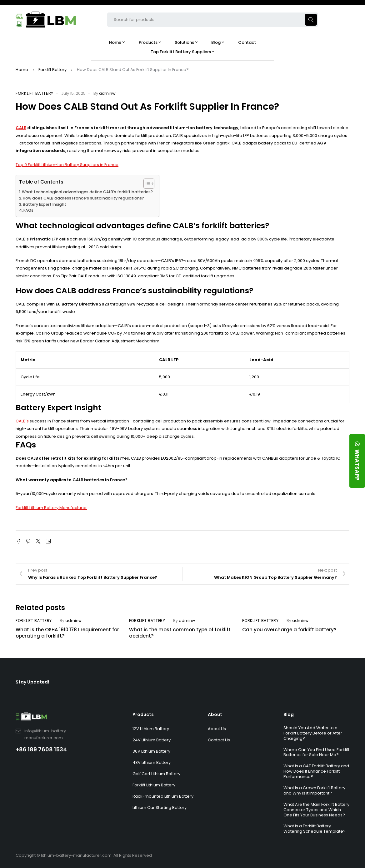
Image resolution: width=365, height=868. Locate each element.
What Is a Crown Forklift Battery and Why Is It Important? (314, 790)
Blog (289, 714)
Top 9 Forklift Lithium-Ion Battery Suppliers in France (67, 165)
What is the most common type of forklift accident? (180, 633)
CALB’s (22, 421)
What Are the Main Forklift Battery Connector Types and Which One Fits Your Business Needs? (316, 810)
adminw (107, 93)
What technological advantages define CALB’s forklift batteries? (87, 192)
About (215, 714)
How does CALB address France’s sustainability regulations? (83, 198)
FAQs (28, 210)
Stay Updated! (32, 682)
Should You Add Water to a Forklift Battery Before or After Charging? (313, 733)
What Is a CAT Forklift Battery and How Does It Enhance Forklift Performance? (316, 771)
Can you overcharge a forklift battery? (289, 630)
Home (22, 70)
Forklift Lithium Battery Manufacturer (51, 508)
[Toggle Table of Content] (146, 184)
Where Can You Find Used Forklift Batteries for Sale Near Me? (316, 752)
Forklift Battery (52, 70)
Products (143, 714)
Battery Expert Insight (45, 204)
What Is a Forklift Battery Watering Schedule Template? (315, 829)
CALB (21, 128)
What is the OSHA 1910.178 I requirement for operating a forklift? (67, 633)
